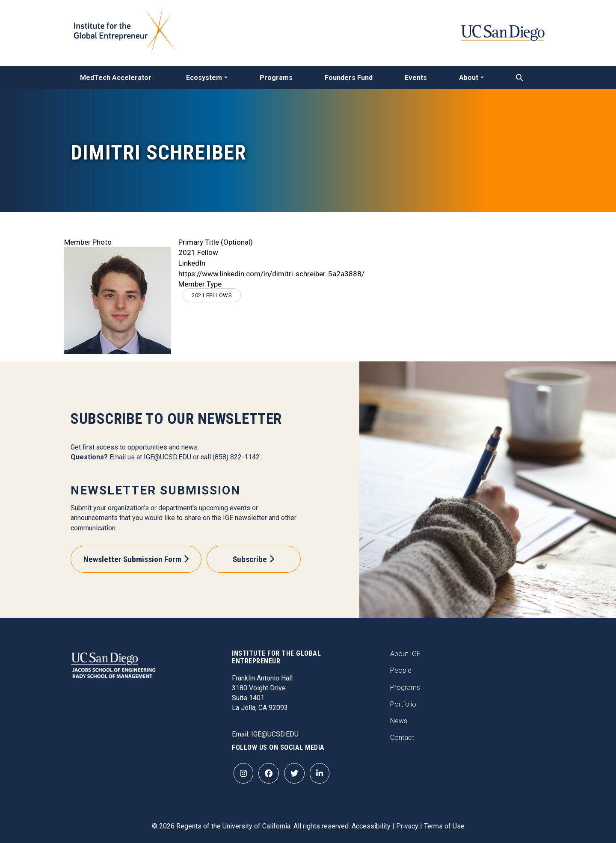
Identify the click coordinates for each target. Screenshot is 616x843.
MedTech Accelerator (116, 78)
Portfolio (403, 704)
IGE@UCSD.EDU (167, 457)
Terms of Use (444, 826)
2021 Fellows (212, 295)
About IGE (405, 654)
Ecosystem (204, 78)
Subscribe (250, 559)
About (469, 78)
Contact (402, 738)
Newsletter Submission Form (132, 559)
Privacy (407, 826)
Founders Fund (349, 78)
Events (416, 78)
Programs (276, 78)
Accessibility (371, 826)
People (401, 670)
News (399, 721)
